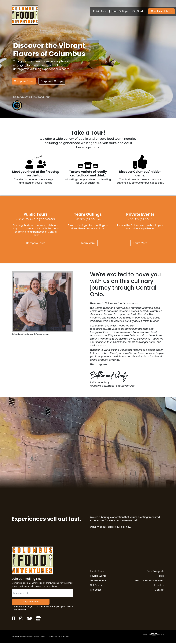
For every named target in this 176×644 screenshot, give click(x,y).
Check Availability (161, 11)
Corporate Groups (52, 81)
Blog (162, 576)
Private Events (98, 576)
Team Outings (120, 11)
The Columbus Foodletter (150, 581)
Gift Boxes (96, 590)
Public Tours (100, 11)
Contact (160, 590)
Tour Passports (156, 572)
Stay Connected (31, 602)
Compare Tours (24, 81)
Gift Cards (138, 11)
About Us (159, 586)
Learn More (88, 243)
